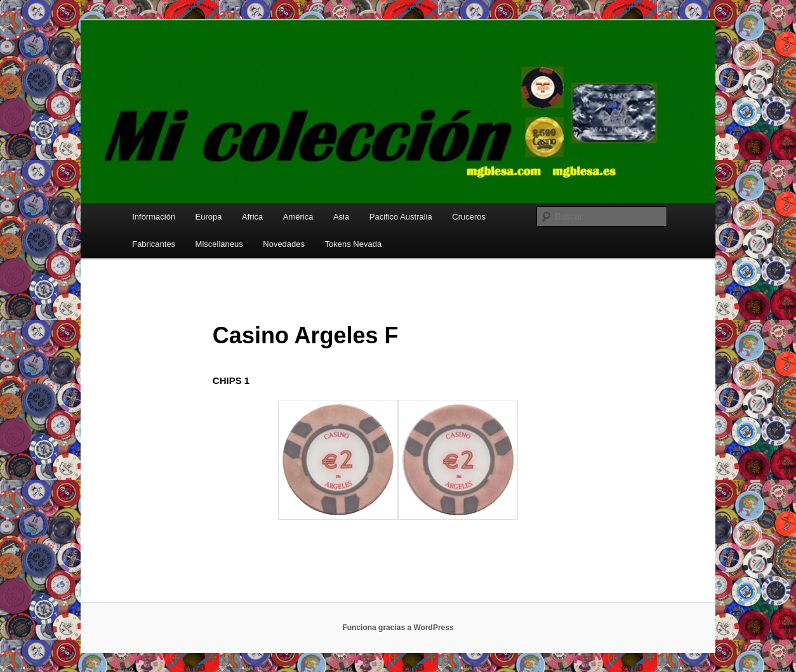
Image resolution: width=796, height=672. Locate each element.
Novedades (284, 244)
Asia (341, 217)
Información (154, 217)
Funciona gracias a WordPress (398, 628)
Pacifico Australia (401, 217)
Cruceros (469, 217)
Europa (209, 217)
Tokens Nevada (354, 244)
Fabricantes (154, 244)
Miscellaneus (219, 244)
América (298, 217)
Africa (252, 217)
